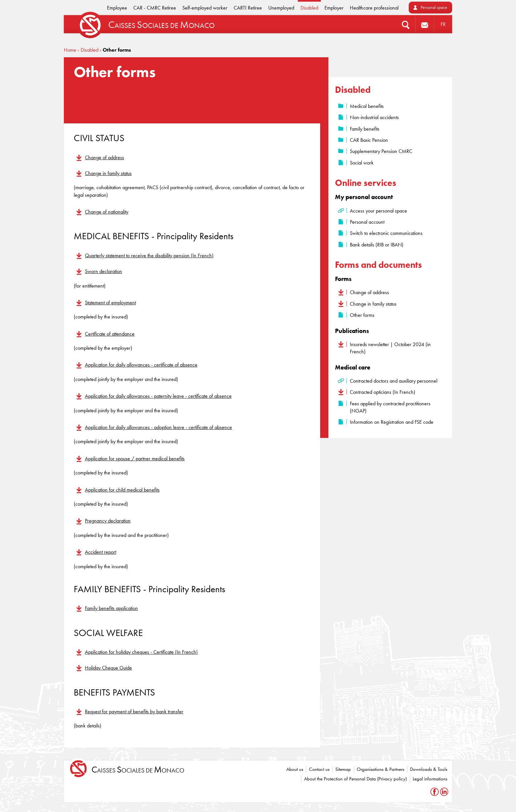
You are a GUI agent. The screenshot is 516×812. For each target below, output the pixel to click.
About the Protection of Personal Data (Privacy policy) (355, 779)
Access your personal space (378, 211)
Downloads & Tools (429, 769)
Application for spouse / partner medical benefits (135, 458)
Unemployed (281, 8)
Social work (362, 163)
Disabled (309, 8)
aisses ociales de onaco (138, 770)
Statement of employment (110, 303)
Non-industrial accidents (374, 117)
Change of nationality (107, 212)
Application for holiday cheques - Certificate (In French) (141, 652)
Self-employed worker (205, 8)
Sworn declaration (103, 271)
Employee (117, 8)
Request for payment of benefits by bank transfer (134, 711)
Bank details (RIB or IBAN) (377, 245)
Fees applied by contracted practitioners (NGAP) (390, 407)
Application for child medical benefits (122, 490)
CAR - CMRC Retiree (155, 8)
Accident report (101, 552)
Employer (334, 8)
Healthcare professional (374, 8)
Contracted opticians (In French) (383, 392)
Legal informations (430, 779)
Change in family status (108, 173)
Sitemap (343, 769)
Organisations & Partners (380, 769)
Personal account (367, 222)
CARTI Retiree (248, 8)
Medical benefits (367, 106)
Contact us (319, 769)
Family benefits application (111, 608)
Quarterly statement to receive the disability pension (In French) (149, 255)
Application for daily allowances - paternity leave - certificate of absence (158, 396)
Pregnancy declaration (108, 521)
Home (70, 50)
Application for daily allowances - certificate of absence (141, 365)
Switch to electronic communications (386, 233)
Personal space (434, 7)
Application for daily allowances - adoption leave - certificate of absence (158, 427)
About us (295, 769)
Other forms (362, 315)
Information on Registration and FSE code (392, 422)
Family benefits (365, 129)
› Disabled (88, 50)
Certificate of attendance (110, 334)
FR (443, 24)
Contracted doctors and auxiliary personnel (394, 381)
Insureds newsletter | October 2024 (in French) (390, 348)
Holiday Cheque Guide (108, 668)
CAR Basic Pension (369, 140)
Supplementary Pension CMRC (381, 151)
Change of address (104, 157)
